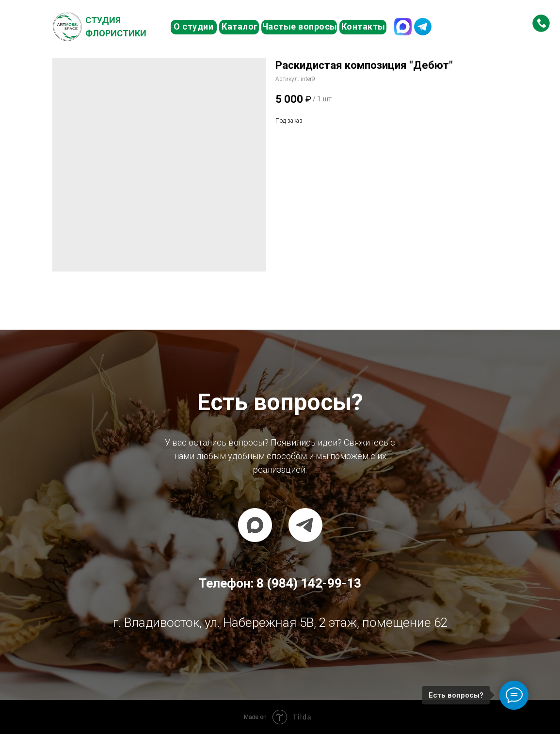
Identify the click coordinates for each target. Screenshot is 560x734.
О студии (193, 26)
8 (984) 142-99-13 (472, 26)
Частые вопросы (300, 26)
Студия (103, 20)
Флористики (116, 33)
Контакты (363, 26)
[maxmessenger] (255, 525)
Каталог (240, 26)
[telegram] (305, 525)
